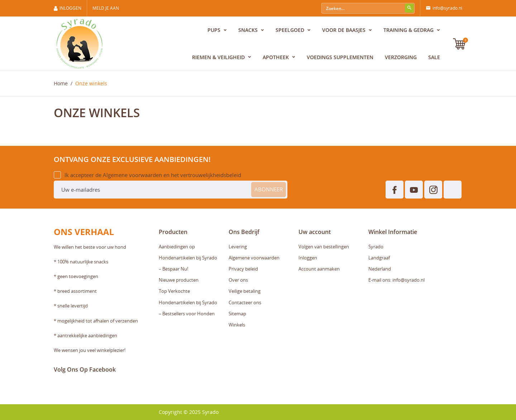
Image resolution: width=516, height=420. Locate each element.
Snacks (249, 30)
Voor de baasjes (345, 30)
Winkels (237, 325)
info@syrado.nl (444, 8)
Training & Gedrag (409, 30)
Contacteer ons (245, 302)
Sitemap (237, 314)
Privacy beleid (243, 269)
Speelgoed (291, 30)
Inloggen (308, 258)
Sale (434, 57)
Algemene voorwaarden (254, 258)
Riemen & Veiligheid (219, 57)
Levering (238, 247)
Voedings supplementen (340, 57)
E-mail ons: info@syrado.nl (396, 280)
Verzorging (401, 57)
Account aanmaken (319, 269)
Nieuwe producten (179, 280)
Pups (215, 30)
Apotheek (276, 57)
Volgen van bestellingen (324, 247)
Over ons (238, 280)
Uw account (315, 232)
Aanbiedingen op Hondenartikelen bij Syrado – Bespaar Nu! (188, 258)
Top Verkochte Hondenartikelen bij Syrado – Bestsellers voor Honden (188, 302)
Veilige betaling (245, 291)
